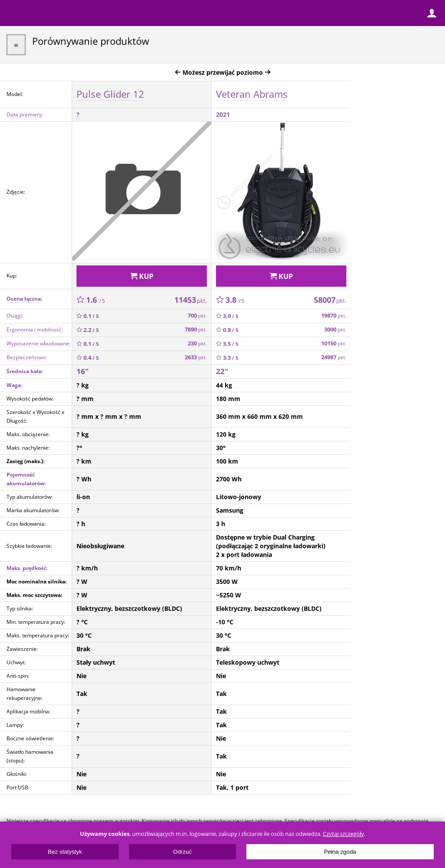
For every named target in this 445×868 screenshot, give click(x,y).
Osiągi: (15, 316)
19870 (334, 316)
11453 (191, 300)
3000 (335, 330)
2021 (223, 114)
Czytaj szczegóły (343, 834)
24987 (334, 357)
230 (197, 343)
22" (222, 371)
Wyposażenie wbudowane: (38, 343)
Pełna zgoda (340, 852)
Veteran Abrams (252, 94)
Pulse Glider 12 (110, 94)
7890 (196, 330)
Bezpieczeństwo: (27, 357)
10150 (334, 343)
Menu (13, 13)
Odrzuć (182, 852)
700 (197, 316)
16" (83, 371)
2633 (196, 357)
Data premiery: (25, 114)
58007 (330, 300)
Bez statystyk (65, 852)
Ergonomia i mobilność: (35, 330)
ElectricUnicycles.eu (63, 14)
